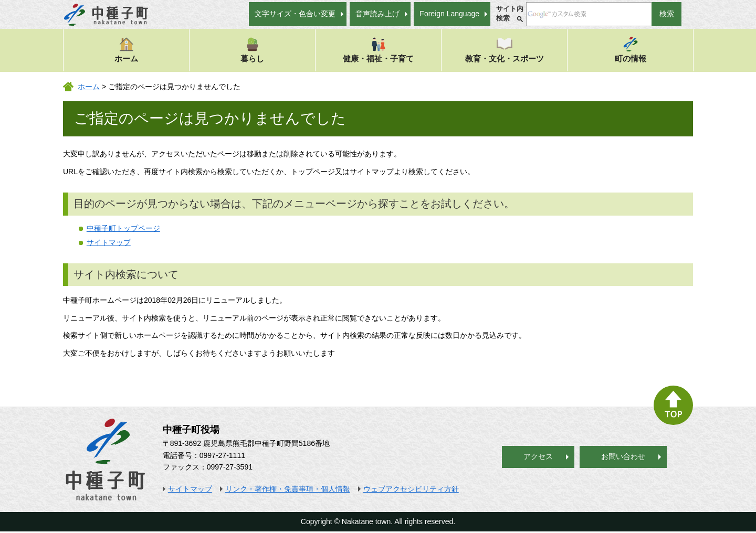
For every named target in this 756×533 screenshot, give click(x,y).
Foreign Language (449, 14)
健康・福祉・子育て (378, 50)
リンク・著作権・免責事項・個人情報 (288, 489)
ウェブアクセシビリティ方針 (411, 489)
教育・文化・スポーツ (505, 50)
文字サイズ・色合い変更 (295, 14)
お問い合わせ (623, 456)
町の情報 (631, 50)
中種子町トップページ (123, 228)
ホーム (126, 50)
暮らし (252, 50)
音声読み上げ (377, 14)
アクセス (538, 456)
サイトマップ (109, 242)
